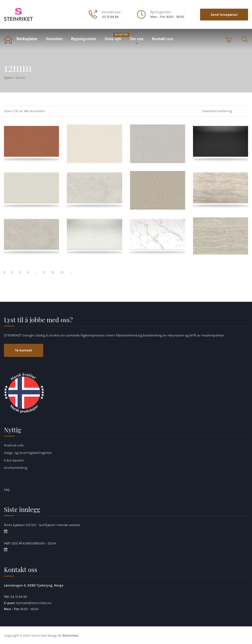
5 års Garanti (14, 460)
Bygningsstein (84, 39)
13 (62, 272)
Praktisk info (14, 445)
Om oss (137, 39)
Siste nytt (115, 37)
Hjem (8, 39)
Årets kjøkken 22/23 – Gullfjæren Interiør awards (42, 525)
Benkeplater (27, 39)
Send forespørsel (224, 15)
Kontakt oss (163, 39)
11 (44, 272)
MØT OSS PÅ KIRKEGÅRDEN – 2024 (30, 543)
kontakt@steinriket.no (34, 603)
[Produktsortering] (223, 111)
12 (53, 272)
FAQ (7, 490)
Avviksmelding (16, 468)
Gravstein (54, 39)
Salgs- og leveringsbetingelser (28, 453)
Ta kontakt (24, 350)
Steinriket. (71, 635)
